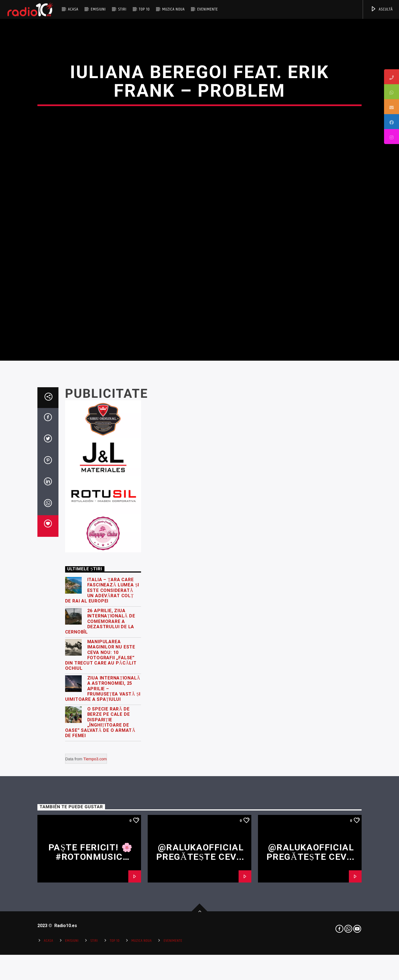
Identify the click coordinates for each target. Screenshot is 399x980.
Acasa (73, 9)
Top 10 (144, 9)
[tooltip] (392, 77)
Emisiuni (98, 9)
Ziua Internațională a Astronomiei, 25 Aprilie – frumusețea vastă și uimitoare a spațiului (103, 852)
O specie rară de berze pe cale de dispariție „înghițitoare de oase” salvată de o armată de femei (100, 886)
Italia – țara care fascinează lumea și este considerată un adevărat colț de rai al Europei (102, 754)
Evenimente (208, 9)
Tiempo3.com (95, 922)
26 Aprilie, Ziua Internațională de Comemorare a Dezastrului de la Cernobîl (100, 785)
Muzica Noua (173, 9)
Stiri (122, 9)
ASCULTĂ (382, 9)
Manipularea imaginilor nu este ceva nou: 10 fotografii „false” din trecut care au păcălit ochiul (101, 818)
